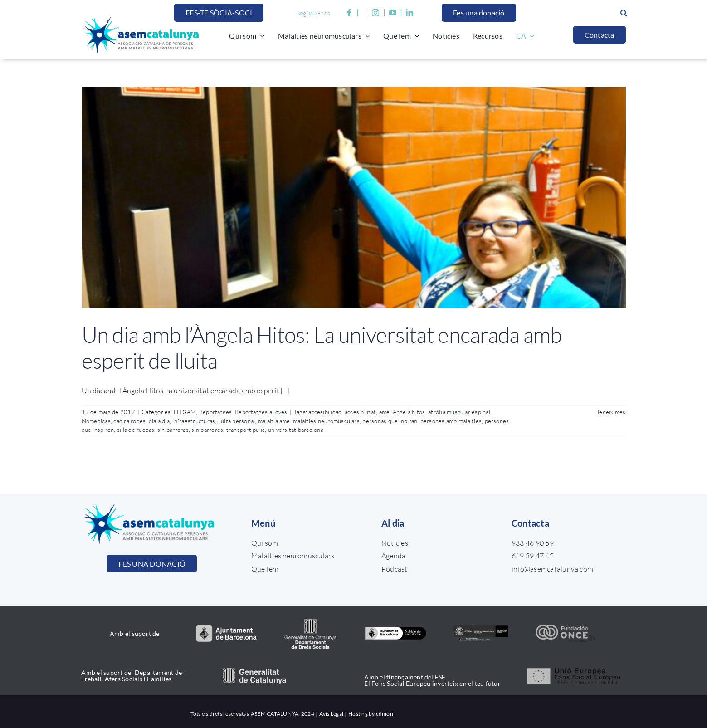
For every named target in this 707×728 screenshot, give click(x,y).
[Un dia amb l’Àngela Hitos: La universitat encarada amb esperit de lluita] (354, 197)
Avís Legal (331, 714)
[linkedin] (410, 13)
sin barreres (207, 430)
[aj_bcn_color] (226, 628)
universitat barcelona (296, 430)
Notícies (395, 543)
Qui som (265, 543)
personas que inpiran (390, 421)
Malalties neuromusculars (293, 556)
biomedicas (96, 421)
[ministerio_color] (481, 626)
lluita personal (237, 421)
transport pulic (246, 430)
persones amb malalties (451, 421)
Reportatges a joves (261, 412)
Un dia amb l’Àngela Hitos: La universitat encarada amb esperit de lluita (322, 348)
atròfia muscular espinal (459, 412)
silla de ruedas (136, 430)
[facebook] (349, 13)
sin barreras (173, 430)
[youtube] (395, 13)
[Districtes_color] (396, 629)
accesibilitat (360, 412)
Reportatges (216, 412)
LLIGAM (185, 412)
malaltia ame (274, 421)
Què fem (265, 569)
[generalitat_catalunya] (254, 671)
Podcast (395, 569)
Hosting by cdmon (371, 714)
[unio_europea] (574, 667)
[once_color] (566, 627)
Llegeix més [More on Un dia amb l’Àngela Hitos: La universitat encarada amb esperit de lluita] (610, 412)
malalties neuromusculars (326, 421)
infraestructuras (194, 421)
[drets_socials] (311, 618)
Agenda (393, 556)
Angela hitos (409, 412)
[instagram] (375, 13)
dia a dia (159, 421)
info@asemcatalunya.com (552, 569)
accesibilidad (325, 412)
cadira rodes (129, 421)
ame (385, 412)
